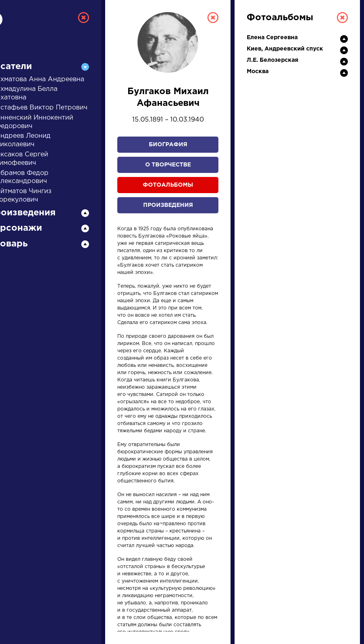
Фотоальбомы (168, 185)
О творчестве (168, 165)
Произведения (168, 205)
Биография (168, 145)
